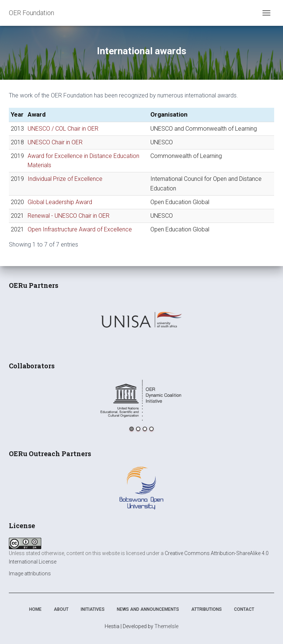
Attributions (207, 609)
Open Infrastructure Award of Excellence (80, 229)
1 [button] (132, 429)
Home (35, 609)
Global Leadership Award (60, 202)
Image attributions (30, 574)
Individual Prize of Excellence (65, 179)
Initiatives (93, 609)
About (61, 609)
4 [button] (151, 429)
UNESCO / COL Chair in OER (63, 129)
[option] (141, 320)
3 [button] (145, 429)
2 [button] (138, 429)
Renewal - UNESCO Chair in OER (69, 216)
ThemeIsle (166, 626)
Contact (244, 609)
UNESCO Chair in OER (55, 142)
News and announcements (148, 609)
